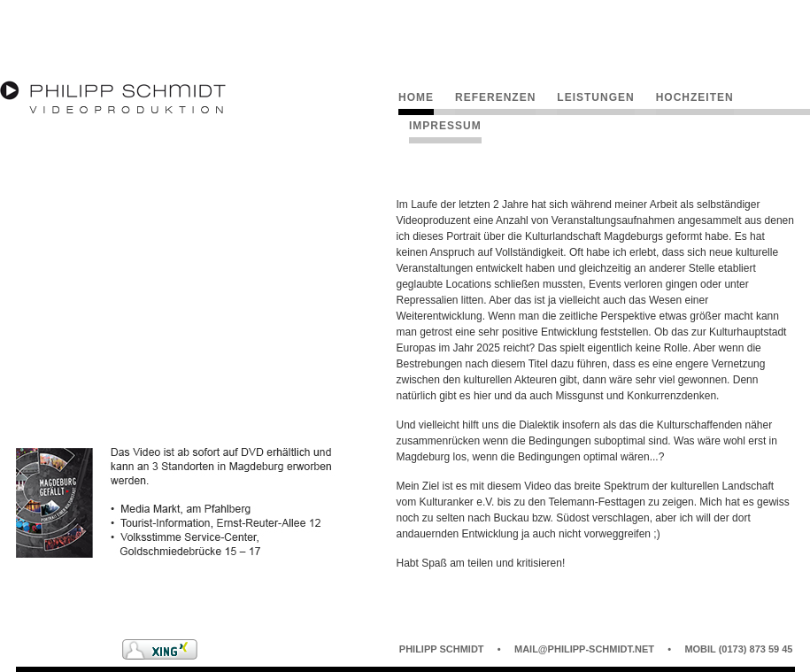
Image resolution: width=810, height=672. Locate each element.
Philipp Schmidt (442, 649)
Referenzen (495, 97)
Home (416, 97)
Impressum (445, 126)
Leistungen (595, 97)
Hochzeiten (695, 97)
